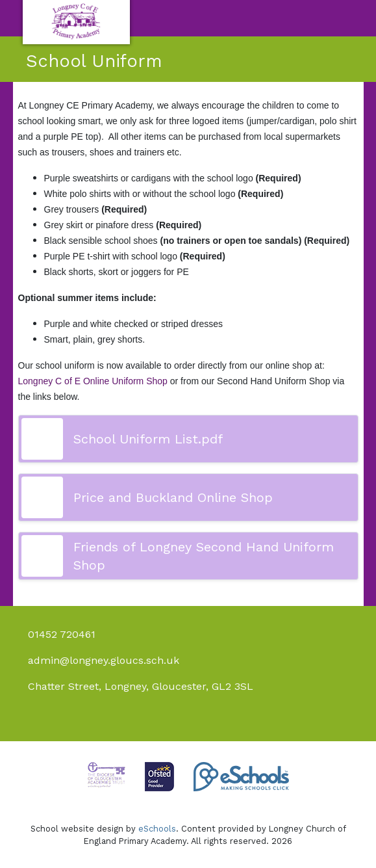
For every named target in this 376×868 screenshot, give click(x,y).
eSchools (157, 829)
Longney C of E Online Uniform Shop (93, 381)
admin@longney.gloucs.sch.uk (104, 660)
